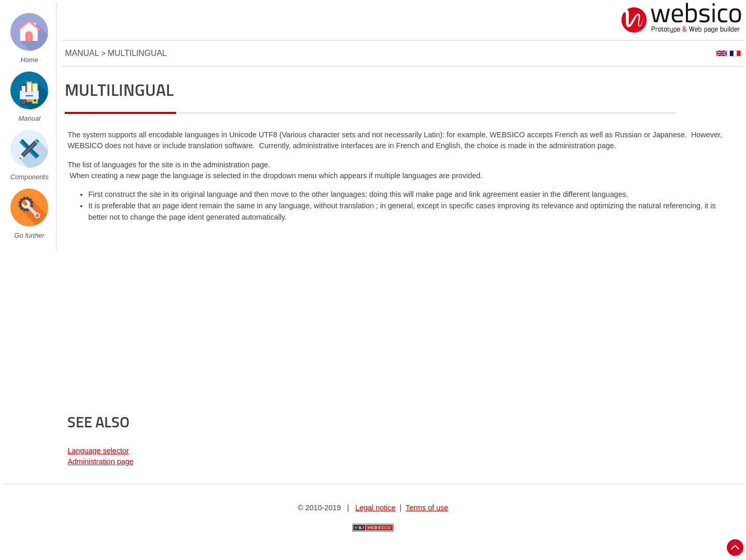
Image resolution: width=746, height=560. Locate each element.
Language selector (98, 451)
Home (29, 60)
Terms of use (427, 508)
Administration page (100, 462)
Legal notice (376, 508)
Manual (29, 118)
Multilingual (137, 53)
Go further (30, 235)
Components (29, 177)
